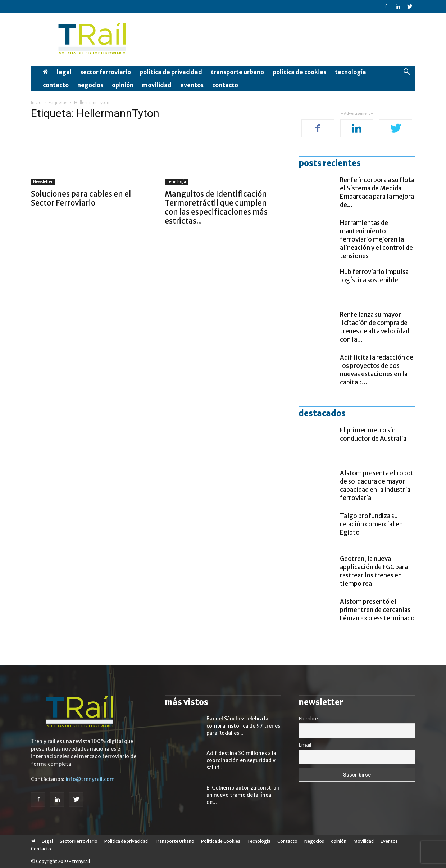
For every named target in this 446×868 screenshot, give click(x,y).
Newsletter (43, 182)
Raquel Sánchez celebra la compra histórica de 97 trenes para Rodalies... (243, 726)
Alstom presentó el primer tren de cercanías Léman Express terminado (377, 610)
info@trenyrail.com (90, 779)
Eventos (192, 85)
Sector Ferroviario (106, 72)
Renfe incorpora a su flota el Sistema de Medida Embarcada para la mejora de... (377, 192)
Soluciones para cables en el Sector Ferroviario (81, 198)
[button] (406, 73)
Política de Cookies (299, 72)
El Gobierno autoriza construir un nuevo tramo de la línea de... (243, 795)
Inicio (36, 102)
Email (305, 745)
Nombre (308, 718)
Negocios (90, 85)
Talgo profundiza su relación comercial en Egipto (371, 524)
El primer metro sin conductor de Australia (373, 434)
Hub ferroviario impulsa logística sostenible (374, 276)
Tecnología (351, 72)
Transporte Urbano (237, 72)
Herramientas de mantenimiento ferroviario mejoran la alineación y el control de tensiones (376, 239)
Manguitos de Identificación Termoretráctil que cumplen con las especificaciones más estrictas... (216, 207)
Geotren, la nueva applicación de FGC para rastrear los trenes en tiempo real (374, 571)
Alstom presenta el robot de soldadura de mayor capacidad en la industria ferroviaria (377, 485)
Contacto (56, 85)
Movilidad (157, 85)
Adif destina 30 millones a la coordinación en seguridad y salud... (241, 760)
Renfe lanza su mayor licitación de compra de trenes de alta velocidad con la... (375, 327)
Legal (64, 72)
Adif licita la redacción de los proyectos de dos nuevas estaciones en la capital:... (377, 370)
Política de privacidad (171, 72)
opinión (123, 85)
